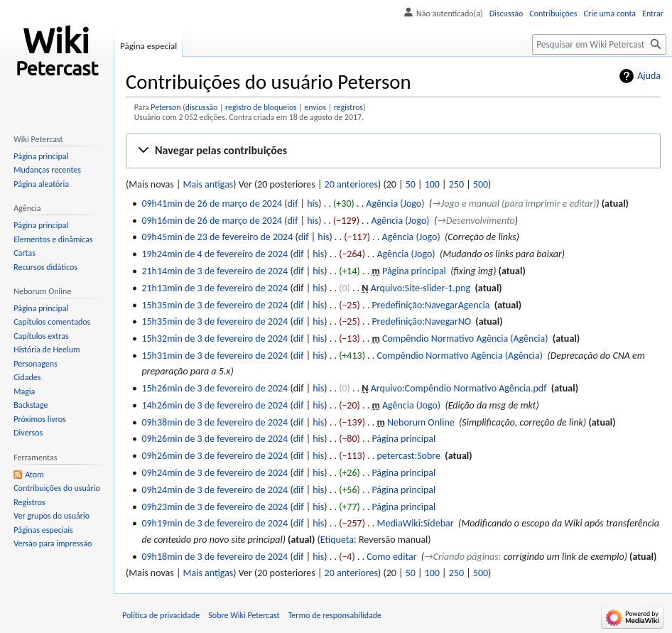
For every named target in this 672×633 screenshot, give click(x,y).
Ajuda (649, 76)
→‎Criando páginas (461, 557)
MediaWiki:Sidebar (415, 523)
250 (456, 184)
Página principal (414, 271)
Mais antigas (208, 184)
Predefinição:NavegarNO (421, 321)
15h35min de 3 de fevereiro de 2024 (215, 305)
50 (411, 184)
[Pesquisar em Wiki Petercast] (599, 44)
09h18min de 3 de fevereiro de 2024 (215, 557)
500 (481, 184)
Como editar (391, 557)
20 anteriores (351, 184)
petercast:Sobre (408, 456)
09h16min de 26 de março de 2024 (212, 221)
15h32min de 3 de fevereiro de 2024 (215, 339)
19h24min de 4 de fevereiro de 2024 (215, 254)
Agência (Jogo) (395, 204)
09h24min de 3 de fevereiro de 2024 (215, 473)
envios (315, 107)
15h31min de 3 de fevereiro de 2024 (215, 356)
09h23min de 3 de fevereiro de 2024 (215, 507)
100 (432, 184)
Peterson (166, 107)
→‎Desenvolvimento (476, 221)
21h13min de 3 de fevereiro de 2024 (215, 288)
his (313, 204)
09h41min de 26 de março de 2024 (212, 204)
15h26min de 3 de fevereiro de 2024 (215, 388)
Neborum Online (421, 422)
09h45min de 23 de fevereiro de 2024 (217, 237)
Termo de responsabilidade (335, 615)
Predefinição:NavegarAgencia (430, 305)
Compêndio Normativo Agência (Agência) (465, 339)
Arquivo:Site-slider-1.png (421, 288)
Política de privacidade (161, 615)
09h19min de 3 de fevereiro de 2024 (215, 523)
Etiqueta (337, 540)
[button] (393, 151)
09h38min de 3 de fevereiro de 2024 (215, 422)
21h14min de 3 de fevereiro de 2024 (215, 271)
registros (348, 107)
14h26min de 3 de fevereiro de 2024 (215, 405)
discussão (202, 107)
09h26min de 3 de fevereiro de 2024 (215, 439)
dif (293, 204)
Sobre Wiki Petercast (244, 615)
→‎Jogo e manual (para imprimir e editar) (514, 204)
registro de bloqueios (261, 107)
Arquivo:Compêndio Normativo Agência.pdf (459, 388)
